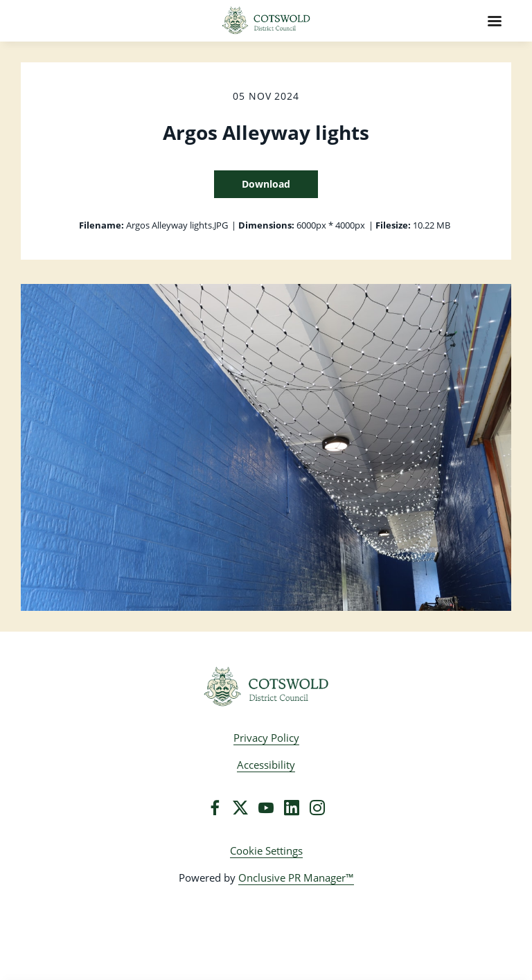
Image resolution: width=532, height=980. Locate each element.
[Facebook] (215, 808)
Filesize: (393, 225)
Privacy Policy (266, 738)
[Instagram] (317, 808)
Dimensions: (266, 225)
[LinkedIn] (292, 808)
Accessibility (266, 765)
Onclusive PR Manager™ (296, 877)
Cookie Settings (266, 850)
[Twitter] (240, 808)
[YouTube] (266, 808)
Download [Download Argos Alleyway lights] (266, 184)
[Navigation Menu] (495, 21)
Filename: (101, 225)
